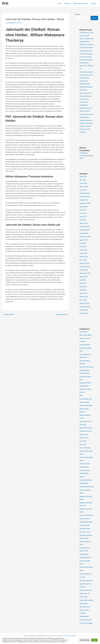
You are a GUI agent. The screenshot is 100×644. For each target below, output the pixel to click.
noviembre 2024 (85, 230)
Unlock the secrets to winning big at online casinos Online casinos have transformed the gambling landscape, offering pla (86, 83)
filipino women (84, 435)
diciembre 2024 (85, 227)
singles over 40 (84, 591)
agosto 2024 (84, 240)
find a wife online (85, 445)
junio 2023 (83, 283)
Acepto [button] (94, 640)
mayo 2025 (83, 217)
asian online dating (86, 334)
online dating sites (85, 555)
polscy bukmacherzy (86, 565)
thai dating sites (85, 607)
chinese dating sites (86, 403)
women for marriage (86, 623)
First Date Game (85, 460)
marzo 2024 (83, 253)
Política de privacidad (81, 3)
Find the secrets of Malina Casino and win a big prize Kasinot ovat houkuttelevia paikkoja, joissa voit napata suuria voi (86, 104)
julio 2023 (83, 279)
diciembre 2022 (85, 302)
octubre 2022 (84, 309)
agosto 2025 (84, 207)
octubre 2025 (84, 201)
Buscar (77, 14)
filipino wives (84, 431)
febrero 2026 (84, 187)
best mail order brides (87, 365)
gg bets (82, 473)
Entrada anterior (8, 314)
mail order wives (85, 530)
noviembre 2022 (85, 306)
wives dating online (86, 620)
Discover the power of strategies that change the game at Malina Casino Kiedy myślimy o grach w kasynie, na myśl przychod (87, 124)
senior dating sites (85, 571)
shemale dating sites (86, 578)
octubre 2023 (84, 269)
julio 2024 (83, 243)
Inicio (60, 3)
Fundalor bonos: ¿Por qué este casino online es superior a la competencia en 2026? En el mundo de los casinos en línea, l (86, 41)
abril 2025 (83, 220)
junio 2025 (83, 214)
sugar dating (84, 603)
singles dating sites (86, 587)
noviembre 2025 (85, 197)
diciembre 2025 (85, 194)
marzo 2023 (83, 292)
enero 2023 (83, 299)
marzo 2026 (83, 184)
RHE (5, 3)
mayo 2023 (83, 286)
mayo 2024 (83, 250)
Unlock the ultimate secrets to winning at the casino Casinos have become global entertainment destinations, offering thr (86, 62)
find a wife (83, 441)
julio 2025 (83, 210)
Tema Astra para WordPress (67, 635)
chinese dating (84, 400)
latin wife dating (85, 517)
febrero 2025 (84, 224)
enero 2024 (83, 260)
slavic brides (84, 594)
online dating (84, 552)
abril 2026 (83, 181)
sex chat (82, 575)
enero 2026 (83, 191)
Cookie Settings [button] (85, 640)
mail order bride (85, 524)
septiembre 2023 (85, 273)
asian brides (83, 331)
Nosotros (68, 3)
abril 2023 (83, 289)
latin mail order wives (86, 514)
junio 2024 (83, 247)
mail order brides (85, 527)
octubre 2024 (84, 233)
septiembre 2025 (85, 204)
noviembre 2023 (85, 266)
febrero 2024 (84, 256)
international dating (86, 476)
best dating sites (85, 343)
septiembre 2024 (85, 237)
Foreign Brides (84, 464)
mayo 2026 (83, 178)
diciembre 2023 (85, 263)
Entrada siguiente (62, 314)
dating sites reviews (86, 425)
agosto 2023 (84, 276)
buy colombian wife (86, 396)
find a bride (83, 438)
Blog (81, 393)
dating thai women (86, 428)
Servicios (94, 3)
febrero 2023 (84, 296)
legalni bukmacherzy (86, 520)
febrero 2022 (84, 312)
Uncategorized (11, 23)
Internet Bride (84, 480)
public (81, 568)
